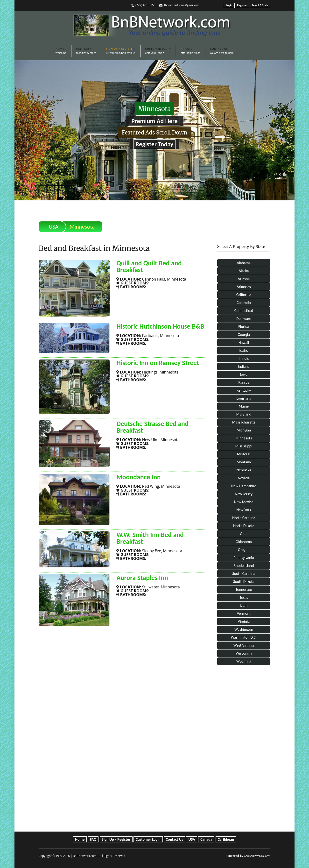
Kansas (244, 382)
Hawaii (244, 342)
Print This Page (254, 223)
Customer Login (148, 839)
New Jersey (244, 494)
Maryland (244, 414)
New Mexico (244, 502)
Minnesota (244, 438)
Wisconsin (244, 653)
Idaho (244, 350)
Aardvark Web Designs (257, 856)
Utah (244, 605)
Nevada (244, 478)
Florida (244, 327)
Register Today (154, 144)
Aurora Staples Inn (142, 578)
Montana (244, 462)
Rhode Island (244, 566)
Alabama (244, 263)
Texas (244, 597)
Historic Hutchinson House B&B (160, 326)
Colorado (244, 303)
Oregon (244, 550)
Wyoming (244, 661)
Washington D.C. (244, 637)
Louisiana (244, 398)
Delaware (244, 319)
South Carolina (244, 574)
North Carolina (244, 518)
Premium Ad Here (154, 121)
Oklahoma (244, 542)
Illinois (244, 358)
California (244, 295)
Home (80, 839)
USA (54, 227)
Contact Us (174, 839)
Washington (244, 629)
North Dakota (244, 526)
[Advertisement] (244, 749)
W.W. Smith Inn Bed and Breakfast (150, 538)
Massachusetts (244, 422)
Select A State (260, 5)
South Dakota (244, 582)
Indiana (244, 366)
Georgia (244, 335)
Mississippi (244, 446)
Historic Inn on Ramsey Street (158, 363)
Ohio (244, 534)
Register (242, 5)
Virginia (244, 621)
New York (244, 510)
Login (229, 5)
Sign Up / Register (116, 839)
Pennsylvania (244, 558)
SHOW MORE (133, 295)
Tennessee (244, 589)
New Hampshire (244, 486)
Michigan (244, 430)
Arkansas (244, 287)
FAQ (93, 839)
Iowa (244, 374)
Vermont (244, 613)
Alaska (244, 271)
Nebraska (244, 470)
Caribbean (226, 839)
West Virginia (244, 645)
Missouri (244, 454)
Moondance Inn (138, 477)
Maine (244, 406)
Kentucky (244, 390)
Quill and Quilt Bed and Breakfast (149, 266)
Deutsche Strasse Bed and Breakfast (152, 427)
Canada (206, 839)
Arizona (244, 279)
